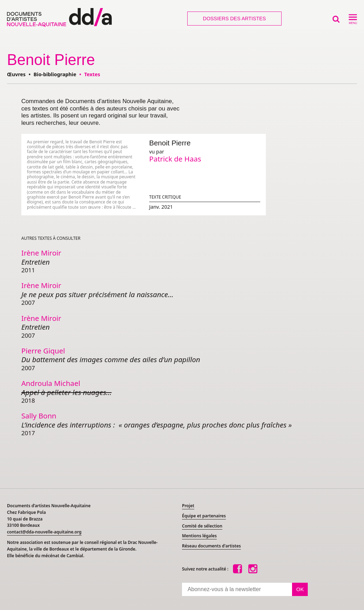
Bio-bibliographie (55, 74)
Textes (92, 74)
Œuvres (16, 74)
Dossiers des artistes (234, 19)
